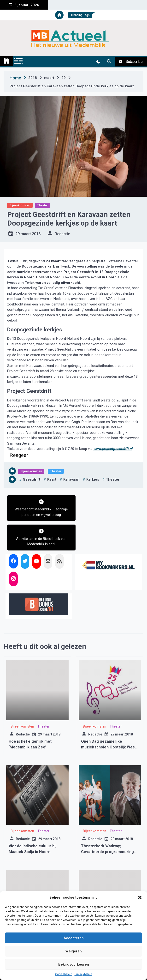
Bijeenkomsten (20, 205)
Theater (43, 205)
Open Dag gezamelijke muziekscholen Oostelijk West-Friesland (109, 718)
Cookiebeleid (64, 974)
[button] (140, 897)
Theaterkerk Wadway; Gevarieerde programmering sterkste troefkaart (107, 822)
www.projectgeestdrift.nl (113, 449)
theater (113, 479)
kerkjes (93, 479)
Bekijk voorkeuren (74, 964)
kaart (52, 479)
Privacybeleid (83, 974)
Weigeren (74, 951)
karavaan (71, 479)
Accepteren (74, 938)
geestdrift (32, 479)
